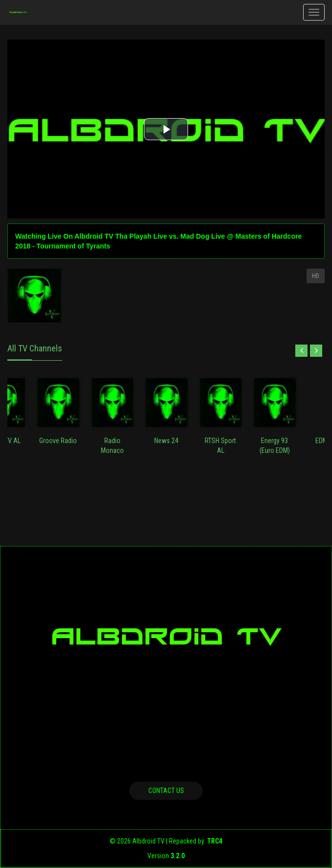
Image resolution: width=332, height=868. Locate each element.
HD (316, 276)
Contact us (166, 791)
